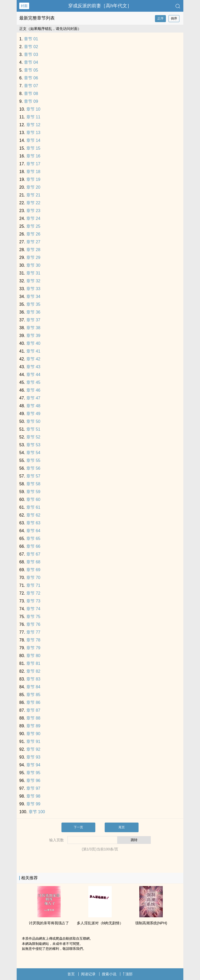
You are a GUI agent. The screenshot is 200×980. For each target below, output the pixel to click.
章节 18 (33, 172)
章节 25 (33, 226)
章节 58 (33, 484)
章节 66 (33, 546)
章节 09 (31, 101)
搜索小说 (109, 974)
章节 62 (33, 515)
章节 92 (33, 749)
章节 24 (33, 218)
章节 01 (31, 39)
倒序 (174, 18)
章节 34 (33, 297)
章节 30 (33, 265)
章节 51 (33, 429)
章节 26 (33, 234)
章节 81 (33, 663)
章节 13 (33, 133)
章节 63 (33, 523)
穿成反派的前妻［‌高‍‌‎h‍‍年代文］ (100, 6)
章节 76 (33, 624)
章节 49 (33, 414)
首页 (71, 974)
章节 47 (33, 398)
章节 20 (33, 187)
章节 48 (33, 406)
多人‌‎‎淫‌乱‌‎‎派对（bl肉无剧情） (100, 923)
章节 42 (33, 359)
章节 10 (33, 109)
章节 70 (33, 578)
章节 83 (33, 679)
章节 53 (33, 445)
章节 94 (33, 765)
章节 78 (33, 640)
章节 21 (33, 195)
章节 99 (33, 804)
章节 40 (33, 343)
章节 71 (33, 585)
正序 (160, 18)
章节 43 (33, 367)
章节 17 (33, 164)
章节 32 (33, 281)
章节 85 (33, 695)
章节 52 (33, 437)
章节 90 (33, 734)
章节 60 (33, 499)
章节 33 (33, 289)
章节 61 (33, 507)
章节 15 (33, 148)
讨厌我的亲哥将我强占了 (49, 923)
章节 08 (31, 94)
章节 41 (33, 351)
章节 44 (33, 375)
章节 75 (33, 617)
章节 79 (33, 648)
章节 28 (33, 250)
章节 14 (33, 140)
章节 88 (33, 718)
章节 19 (33, 179)
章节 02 (31, 47)
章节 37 (33, 320)
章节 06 (31, 78)
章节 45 (33, 382)
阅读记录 (88, 974)
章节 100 (37, 812)
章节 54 (33, 453)
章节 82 (33, 671)
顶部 (128, 974)
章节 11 (33, 117)
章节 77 (33, 632)
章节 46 (33, 390)
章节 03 (31, 55)
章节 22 (33, 203)
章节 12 (33, 125)
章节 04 (31, 62)
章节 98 (33, 796)
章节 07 (31, 86)
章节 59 (33, 492)
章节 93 (33, 757)
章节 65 (33, 539)
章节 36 (33, 312)
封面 (24, 6)
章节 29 (33, 257)
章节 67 (33, 554)
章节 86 (33, 702)
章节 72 (33, 593)
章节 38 (33, 328)
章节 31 (33, 273)
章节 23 (33, 211)
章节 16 (33, 156)
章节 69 (33, 570)
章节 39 (33, 336)
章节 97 (33, 788)
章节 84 (33, 687)
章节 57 (33, 476)
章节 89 (33, 726)
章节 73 (33, 601)
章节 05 (31, 70)
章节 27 (33, 242)
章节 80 (33, 656)
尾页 (122, 827)
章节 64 (33, 531)
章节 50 (33, 421)
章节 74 (33, 609)
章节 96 (33, 781)
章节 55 (33, 460)
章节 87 (33, 710)
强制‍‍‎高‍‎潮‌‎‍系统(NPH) (151, 923)
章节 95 (33, 773)
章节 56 (33, 468)
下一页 (78, 827)
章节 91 (33, 742)
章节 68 (33, 562)
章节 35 (33, 304)
